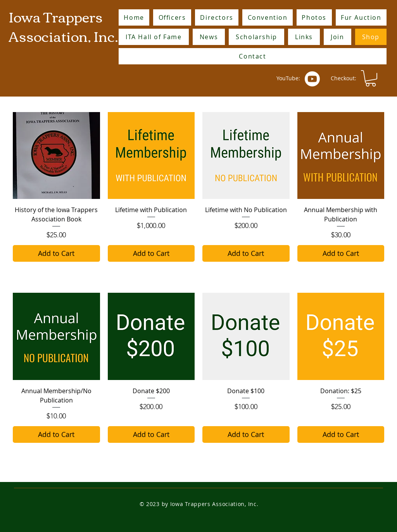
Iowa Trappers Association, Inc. (63, 26)
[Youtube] (312, 79)
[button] (371, 78)
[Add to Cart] (56, 253)
